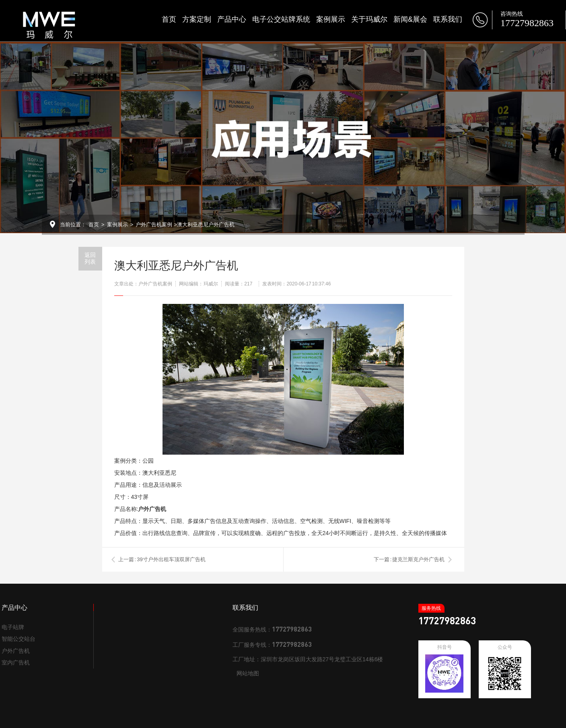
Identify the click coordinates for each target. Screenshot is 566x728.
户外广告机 (16, 651)
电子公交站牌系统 (281, 19)
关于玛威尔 (369, 19)
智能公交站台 (19, 639)
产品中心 (232, 19)
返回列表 (90, 258)
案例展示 (331, 19)
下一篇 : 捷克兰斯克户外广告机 (409, 559)
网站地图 (248, 673)
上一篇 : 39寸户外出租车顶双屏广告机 (162, 559)
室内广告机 (16, 662)
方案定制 (197, 19)
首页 (169, 19)
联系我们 (448, 19)
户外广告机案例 (154, 225)
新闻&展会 (410, 19)
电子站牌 (13, 627)
